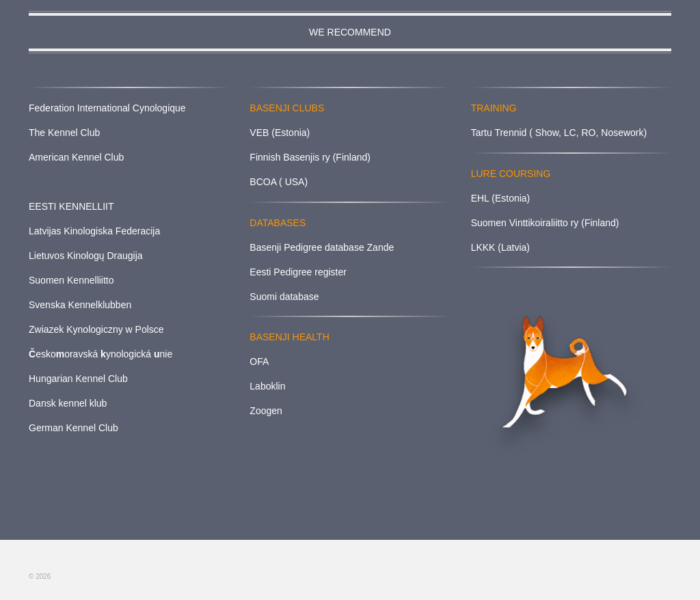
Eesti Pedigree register (298, 272)
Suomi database (284, 297)
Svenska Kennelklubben (80, 305)
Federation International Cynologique (107, 108)
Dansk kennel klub (68, 403)
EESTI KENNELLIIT (71, 206)
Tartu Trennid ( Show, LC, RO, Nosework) (559, 133)
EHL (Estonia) (501, 198)
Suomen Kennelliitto (71, 280)
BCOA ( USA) (279, 182)
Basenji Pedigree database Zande (322, 247)
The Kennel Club (64, 133)
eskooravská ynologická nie (100, 354)
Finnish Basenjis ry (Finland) (310, 157)
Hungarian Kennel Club (78, 379)
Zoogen (266, 411)
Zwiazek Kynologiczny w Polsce (96, 329)
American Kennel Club (76, 157)
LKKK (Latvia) (500, 247)
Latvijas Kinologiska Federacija (94, 231)
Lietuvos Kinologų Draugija (86, 256)
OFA (259, 362)
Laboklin (267, 386)
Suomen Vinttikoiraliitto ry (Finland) (545, 223)
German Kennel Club (73, 428)
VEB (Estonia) (280, 133)
